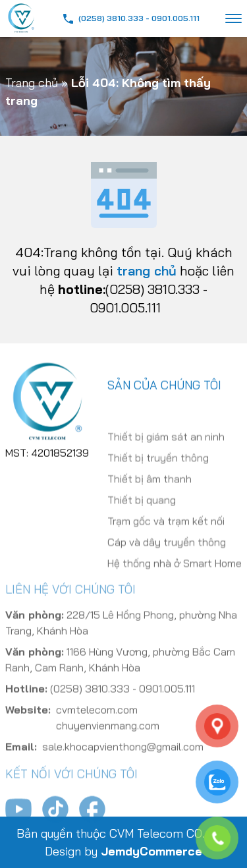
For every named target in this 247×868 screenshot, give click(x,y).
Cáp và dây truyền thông (167, 554)
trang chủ (147, 271)
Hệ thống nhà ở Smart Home (175, 575)
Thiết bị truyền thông (158, 469)
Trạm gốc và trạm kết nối (166, 533)
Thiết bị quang (142, 511)
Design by (123, 851)
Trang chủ (32, 83)
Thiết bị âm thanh (150, 490)
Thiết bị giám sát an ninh (166, 448)
